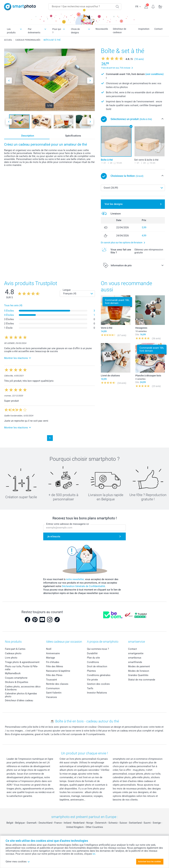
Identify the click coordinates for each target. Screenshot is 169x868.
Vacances (51, 697)
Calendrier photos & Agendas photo (21, 695)
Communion (53, 688)
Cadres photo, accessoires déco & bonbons (23, 688)
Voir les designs (114, 204)
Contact (158, 29)
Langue (67, 290)
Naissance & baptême (58, 671)
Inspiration (144, 29)
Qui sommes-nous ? (98, 649)
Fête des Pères (54, 675)
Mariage (51, 658)
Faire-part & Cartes (15, 649)
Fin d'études (53, 662)
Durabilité (92, 653)
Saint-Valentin (54, 693)
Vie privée (92, 680)
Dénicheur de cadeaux (119, 31)
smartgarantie (136, 653)
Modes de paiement (139, 666)
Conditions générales (99, 675)
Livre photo (11, 658)
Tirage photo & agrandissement (22, 662)
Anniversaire (53, 653)
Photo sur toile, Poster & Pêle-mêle (21, 668)
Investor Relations (97, 693)
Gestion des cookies (98, 684)
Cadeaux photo (13, 653)
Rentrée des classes (57, 684)
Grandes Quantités (138, 675)
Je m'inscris (54, 537)
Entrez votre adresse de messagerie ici (68, 524)
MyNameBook (13, 673)
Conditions (93, 662)
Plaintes (91, 671)
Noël (49, 649)
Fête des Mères (55, 666)
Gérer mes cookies (18, 862)
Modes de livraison (139, 671)
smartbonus (135, 658)
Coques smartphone (16, 678)
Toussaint (51, 680)
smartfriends (135, 662)
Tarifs (90, 688)
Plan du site (93, 658)
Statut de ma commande (142, 680)
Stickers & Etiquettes (17, 682)
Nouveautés (102, 29)
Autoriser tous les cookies (150, 862)
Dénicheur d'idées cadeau (19, 700)
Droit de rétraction (97, 666)
